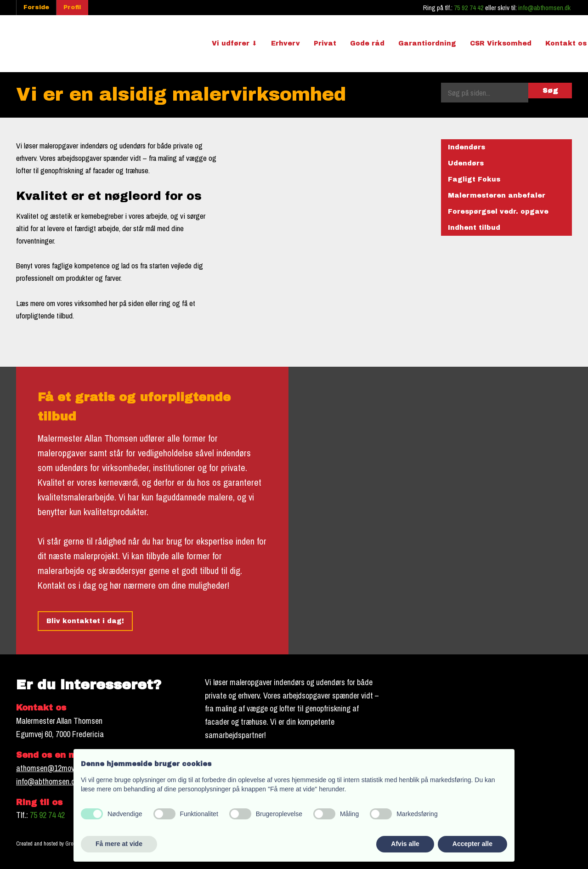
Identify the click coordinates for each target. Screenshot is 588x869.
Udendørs (466, 163)
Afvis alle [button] (405, 844)
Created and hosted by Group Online (55, 844)
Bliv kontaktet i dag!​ (85, 621)
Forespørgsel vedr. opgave (498, 212)
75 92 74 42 (469, 8)
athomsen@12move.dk (52, 768)
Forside (36, 7)
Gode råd (367, 43)
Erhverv (286, 43)
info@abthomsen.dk (544, 8)
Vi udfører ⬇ (235, 43)
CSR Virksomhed (501, 43)
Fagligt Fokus (474, 179)
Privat (325, 43)
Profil (72, 7)
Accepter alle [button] (472, 844)
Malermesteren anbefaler (497, 196)
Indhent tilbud (474, 228)
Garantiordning (427, 43)
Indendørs (466, 147)
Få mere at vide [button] (119, 844)
